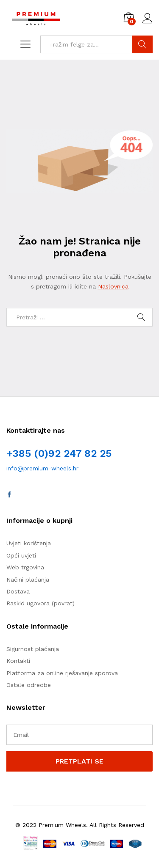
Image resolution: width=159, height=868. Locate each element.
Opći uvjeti (21, 555)
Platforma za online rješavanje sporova (62, 673)
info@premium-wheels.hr (42, 468)
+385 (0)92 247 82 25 (59, 453)
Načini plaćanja (28, 580)
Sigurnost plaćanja (33, 649)
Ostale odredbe (29, 685)
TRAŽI (142, 44)
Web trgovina (25, 567)
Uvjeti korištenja (29, 543)
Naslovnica (113, 286)
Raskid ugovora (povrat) (40, 603)
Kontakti (18, 661)
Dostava (18, 591)
